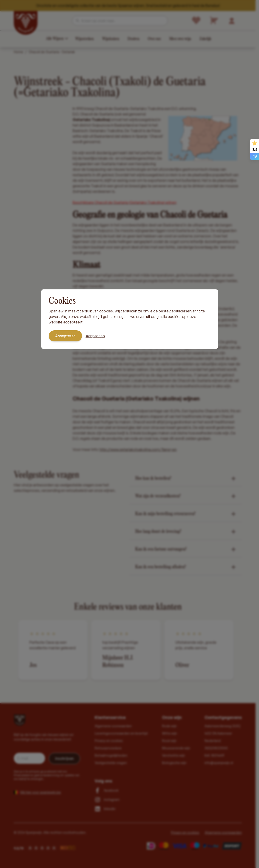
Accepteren (65, 336)
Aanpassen (95, 336)
